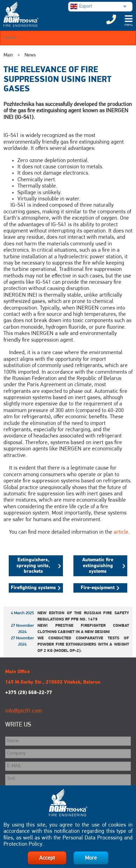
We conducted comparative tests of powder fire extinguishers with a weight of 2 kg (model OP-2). (83, 645)
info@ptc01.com (24, 711)
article (121, 532)
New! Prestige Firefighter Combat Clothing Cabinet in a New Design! (83, 629)
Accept (47, 858)
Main (8, 55)
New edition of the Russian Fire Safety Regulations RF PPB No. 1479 (83, 616)
